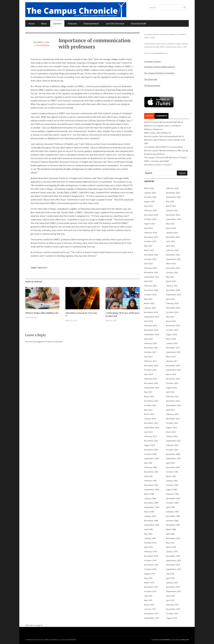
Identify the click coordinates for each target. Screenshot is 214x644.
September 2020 (173, 295)
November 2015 (151, 383)
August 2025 (150, 201)
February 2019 (150, 325)
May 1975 (148, 600)
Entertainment (91, 23)
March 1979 (171, 547)
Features (72, 23)
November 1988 (151, 521)
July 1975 (148, 596)
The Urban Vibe (151, 79)
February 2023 (172, 250)
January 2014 (150, 419)
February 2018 (150, 343)
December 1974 (173, 609)
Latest (149, 116)
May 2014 (148, 410)
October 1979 (150, 543)
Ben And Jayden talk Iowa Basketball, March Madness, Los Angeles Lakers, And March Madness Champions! (164, 126)
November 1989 (151, 503)
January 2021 (172, 286)
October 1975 (150, 591)
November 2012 (151, 441)
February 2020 (172, 303)
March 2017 (171, 357)
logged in (41, 342)
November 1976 (173, 565)
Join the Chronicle (115, 23)
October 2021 (172, 272)
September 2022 (173, 259)
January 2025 (172, 210)
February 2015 (172, 396)
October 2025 (150, 197)
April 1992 (170, 463)
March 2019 (171, 321)
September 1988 (152, 525)
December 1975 (151, 587)
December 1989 (173, 498)
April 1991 (148, 476)
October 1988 (172, 521)
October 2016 (150, 370)
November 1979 (173, 538)
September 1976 (173, 569)
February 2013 (150, 436)
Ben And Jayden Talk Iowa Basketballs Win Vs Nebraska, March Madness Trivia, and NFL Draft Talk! (165, 140)
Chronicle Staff (138, 23)
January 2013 (172, 436)
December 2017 (151, 348)
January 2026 (150, 193)
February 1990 (172, 494)
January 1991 (172, 481)
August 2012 (150, 445)
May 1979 (170, 543)
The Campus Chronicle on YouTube (159, 73)
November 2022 (173, 255)
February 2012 (172, 445)
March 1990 (149, 494)
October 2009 (150, 454)
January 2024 (172, 233)
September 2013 (152, 427)
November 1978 (173, 556)
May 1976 (148, 578)
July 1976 (170, 574)
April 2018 (148, 339)
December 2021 (173, 268)
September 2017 (173, 352)
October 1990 (172, 485)
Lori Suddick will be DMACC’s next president (163, 147)
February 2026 (172, 188)
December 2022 (151, 255)
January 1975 (150, 609)
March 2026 (149, 188)
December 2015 (173, 379)
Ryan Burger (43, 45)
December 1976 (151, 565)
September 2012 (173, 441)
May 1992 (148, 463)
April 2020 (170, 299)
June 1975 (170, 596)
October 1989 (172, 503)
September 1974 (152, 618)
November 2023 (173, 237)
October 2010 (172, 450)
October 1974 (172, 614)
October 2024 (150, 219)
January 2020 (150, 308)
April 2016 (148, 374)
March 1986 (171, 529)
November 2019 (151, 312)
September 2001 (152, 458)
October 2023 (150, 241)
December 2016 (151, 365)
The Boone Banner (152, 85)
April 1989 (170, 507)
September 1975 (173, 591)
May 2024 (170, 224)
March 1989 (149, 512)
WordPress (166, 640)
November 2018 (151, 330)
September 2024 (173, 219)
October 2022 (150, 259)
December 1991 (173, 467)
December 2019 (173, 308)
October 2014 (150, 405)
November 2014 (173, 401)
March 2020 (149, 303)
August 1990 (171, 490)
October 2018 (172, 330)
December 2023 (151, 237)
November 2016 (173, 365)
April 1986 (148, 529)
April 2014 (170, 410)
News (44, 23)
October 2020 (150, 295)
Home (32, 23)
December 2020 (151, 290)
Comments (161, 116)
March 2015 (149, 396)
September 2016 (173, 370)
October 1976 (150, 569)
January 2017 (172, 361)
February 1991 (150, 481)
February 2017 (150, 361)
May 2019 (170, 317)
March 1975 (149, 605)
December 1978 (151, 556)
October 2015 (172, 383)
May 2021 (170, 277)
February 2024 (150, 233)
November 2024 (173, 215)
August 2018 (171, 334)
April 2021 (148, 281)
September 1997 (173, 458)
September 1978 (173, 560)
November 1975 (173, 587)
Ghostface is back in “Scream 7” (81, 315)
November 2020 (173, 290)
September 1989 (152, 507)
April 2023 (170, 246)
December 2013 (173, 419)
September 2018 (152, 334)
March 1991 (171, 476)
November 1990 (151, 485)
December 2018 (173, 325)
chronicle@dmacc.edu (160, 53)
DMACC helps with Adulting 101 (42, 313)
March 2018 (171, 339)
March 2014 (149, 414)
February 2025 (150, 210)
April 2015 (170, 392)
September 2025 (173, 197)
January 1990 (150, 498)
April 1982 (170, 534)
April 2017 (148, 357)
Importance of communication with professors (95, 44)
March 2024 (171, 228)
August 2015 (171, 388)
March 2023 (149, 250)
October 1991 (172, 472)
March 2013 (171, 432)
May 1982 (148, 534)
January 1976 (172, 583)
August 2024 (150, 224)
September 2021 (152, 277)
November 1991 (151, 472)
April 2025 (148, 206)
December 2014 (151, 401)
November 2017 (173, 348)
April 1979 (148, 547)
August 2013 (171, 427)
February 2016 (150, 379)
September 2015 (152, 388)
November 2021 (151, 272)
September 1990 (152, 490)
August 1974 (171, 618)
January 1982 (150, 538)
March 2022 (171, 263)
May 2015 (148, 392)
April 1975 (170, 600)
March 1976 (149, 583)
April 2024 (148, 228)
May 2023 (148, 246)
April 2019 (148, 321)
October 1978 (150, 560)
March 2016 (171, 374)
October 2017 (150, 352)
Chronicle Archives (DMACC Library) (160, 67)
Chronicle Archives (152, 61)
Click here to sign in (34, 625)
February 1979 (150, 552)
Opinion (57, 23)
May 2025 (170, 201)
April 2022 (148, 263)
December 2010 (151, 450)
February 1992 (150, 467)
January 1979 (172, 552)
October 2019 (172, 312)
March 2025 (171, 206)
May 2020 (148, 299)
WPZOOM (185, 640)
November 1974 (151, 614)
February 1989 (172, 512)
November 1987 (173, 525)
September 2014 (173, 405)
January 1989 (150, 516)
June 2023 (170, 241)
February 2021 (150, 286)
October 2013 (172, 423)
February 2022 (150, 268)
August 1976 (150, 574)
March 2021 (171, 281)
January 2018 (172, 343)
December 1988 (173, 516)
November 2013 (151, 423)
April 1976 (170, 578)
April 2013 (148, 432)
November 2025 (173, 193)
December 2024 (151, 215)
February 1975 (172, 605)
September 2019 (152, 317)
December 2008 (173, 454)
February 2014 (172, 414)
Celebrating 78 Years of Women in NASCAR (122, 315)
